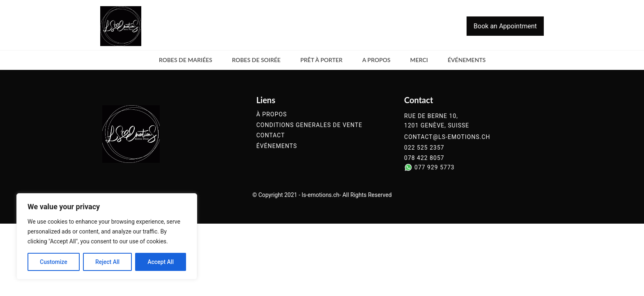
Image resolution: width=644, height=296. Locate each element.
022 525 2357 (424, 148)
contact (271, 135)
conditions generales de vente (309, 125)
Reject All (107, 262)
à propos (271, 114)
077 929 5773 (435, 168)
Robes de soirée (256, 60)
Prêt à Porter (321, 60)
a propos (376, 60)
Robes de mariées (186, 60)
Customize (54, 262)
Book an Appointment (505, 26)
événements (467, 60)
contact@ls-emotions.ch (447, 137)
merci (419, 60)
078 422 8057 (424, 158)
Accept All (161, 262)
